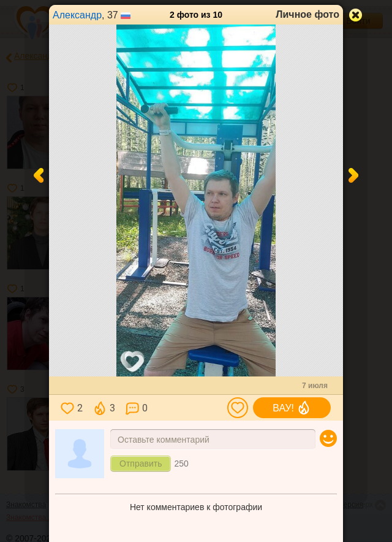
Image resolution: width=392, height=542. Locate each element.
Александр (77, 15)
